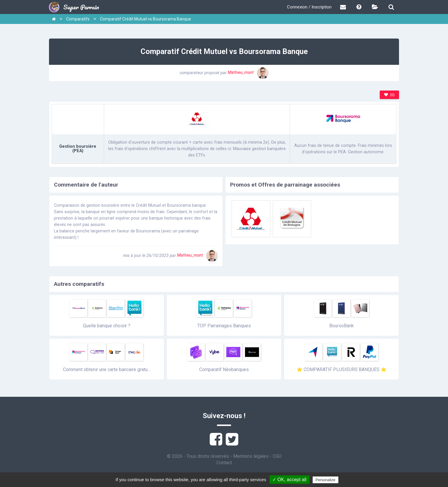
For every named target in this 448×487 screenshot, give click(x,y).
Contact (224, 463)
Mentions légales (251, 456)
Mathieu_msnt (248, 73)
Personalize (325, 480)
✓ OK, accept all (289, 480)
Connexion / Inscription (309, 7)
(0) (389, 95)
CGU (277, 456)
